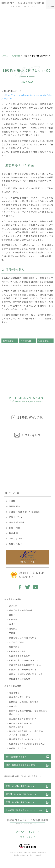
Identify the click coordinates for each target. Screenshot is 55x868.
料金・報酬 (15, 528)
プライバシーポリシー (26, 832)
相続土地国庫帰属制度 (20, 679)
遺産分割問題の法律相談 (21, 610)
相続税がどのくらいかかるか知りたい (27, 744)
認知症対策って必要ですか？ (23, 719)
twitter (27, 587)
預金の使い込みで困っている (23, 638)
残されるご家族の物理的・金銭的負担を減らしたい (28, 712)
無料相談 (13, 533)
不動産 (12, 633)
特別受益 (13, 629)
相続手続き (14, 647)
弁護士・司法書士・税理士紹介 (25, 512)
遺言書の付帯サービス (20, 697)
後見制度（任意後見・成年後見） (25, 702)
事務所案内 (15, 506)
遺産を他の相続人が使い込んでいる (26, 674)
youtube (36, 587)
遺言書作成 (14, 693)
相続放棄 (13, 619)
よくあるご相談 (16, 642)
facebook (19, 587)
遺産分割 (13, 606)
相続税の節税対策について (11, 341)
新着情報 (16, 56)
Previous (3, 459)
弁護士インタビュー (19, 517)
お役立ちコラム (28, 341)
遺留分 (12, 615)
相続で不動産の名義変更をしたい (25, 665)
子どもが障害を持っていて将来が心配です (22, 725)
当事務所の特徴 (17, 522)
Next (52, 459)
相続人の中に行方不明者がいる (24, 660)
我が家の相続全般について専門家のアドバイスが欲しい (26, 733)
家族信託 (13, 706)
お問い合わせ (16, 544)
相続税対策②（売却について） (46, 341)
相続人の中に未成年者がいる (23, 670)
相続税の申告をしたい (20, 656)
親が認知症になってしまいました (25, 739)
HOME (5, 56)
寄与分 (12, 624)
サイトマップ (27, 837)
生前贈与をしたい (18, 748)
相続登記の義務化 (18, 651)
